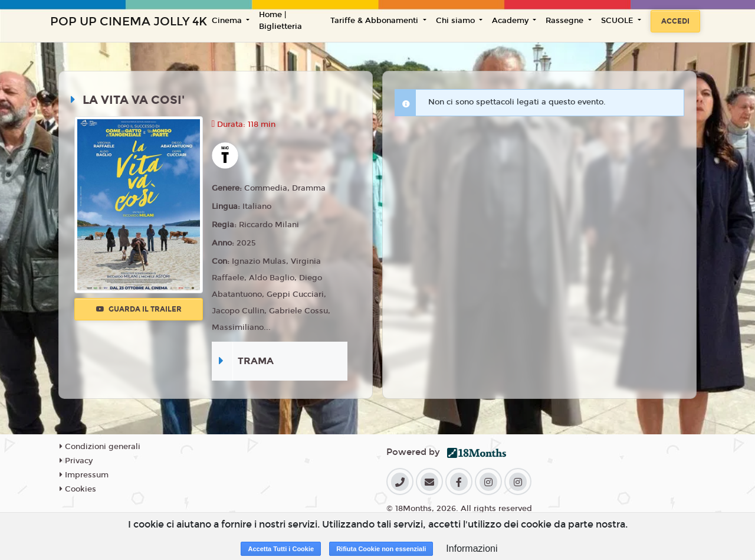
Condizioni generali (100, 447)
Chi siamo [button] (457, 21)
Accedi (675, 21)
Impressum (84, 475)
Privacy (76, 461)
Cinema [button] (228, 21)
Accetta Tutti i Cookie (281, 549)
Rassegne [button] (566, 21)
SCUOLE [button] (618, 21)
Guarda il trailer (139, 309)
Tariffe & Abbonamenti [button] (375, 21)
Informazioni (472, 548)
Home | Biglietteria (280, 21)
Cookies (78, 489)
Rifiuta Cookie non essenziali (381, 549)
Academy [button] (511, 21)
